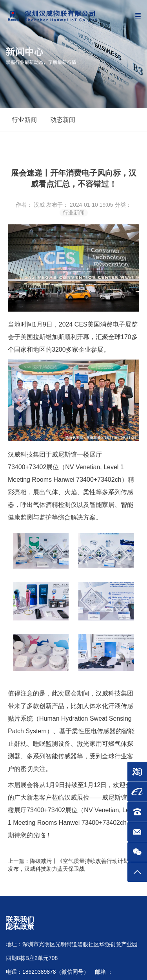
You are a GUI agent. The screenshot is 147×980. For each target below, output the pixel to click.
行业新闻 (74, 213)
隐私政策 (20, 927)
